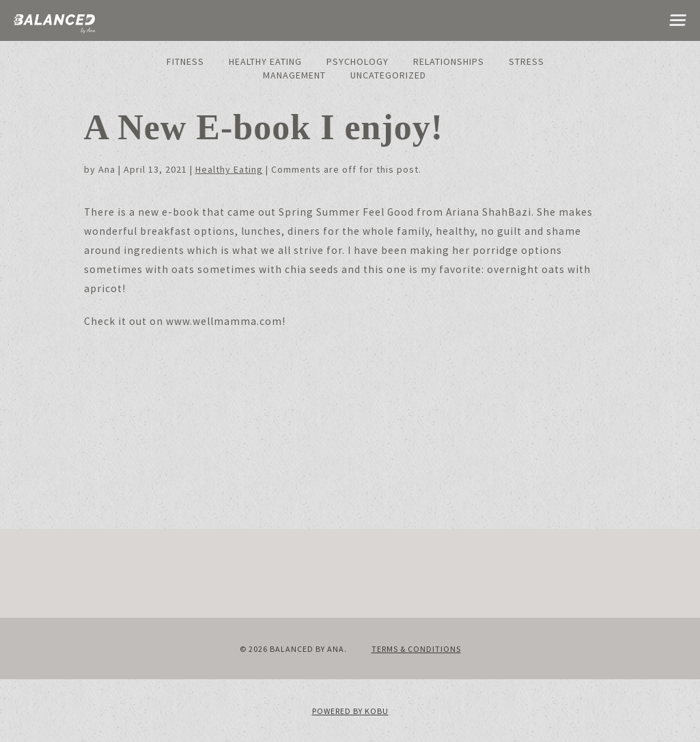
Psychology (358, 61)
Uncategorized (388, 75)
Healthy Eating (265, 61)
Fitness (185, 61)
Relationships (449, 61)
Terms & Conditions (416, 649)
